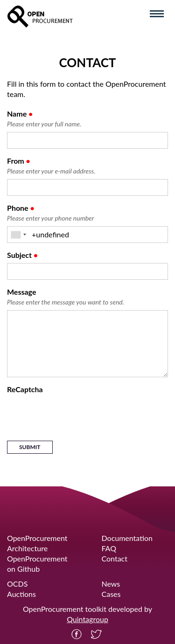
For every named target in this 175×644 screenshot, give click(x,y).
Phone (51, 213)
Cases (111, 594)
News (111, 584)
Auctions (21, 594)
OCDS (17, 584)
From (51, 166)
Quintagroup (87, 619)
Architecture (27, 548)
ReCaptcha (25, 389)
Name (44, 119)
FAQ (109, 548)
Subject (22, 255)
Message (66, 297)
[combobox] (18, 235)
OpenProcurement (37, 538)
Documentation (127, 538)
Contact (115, 558)
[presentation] (78, 415)
